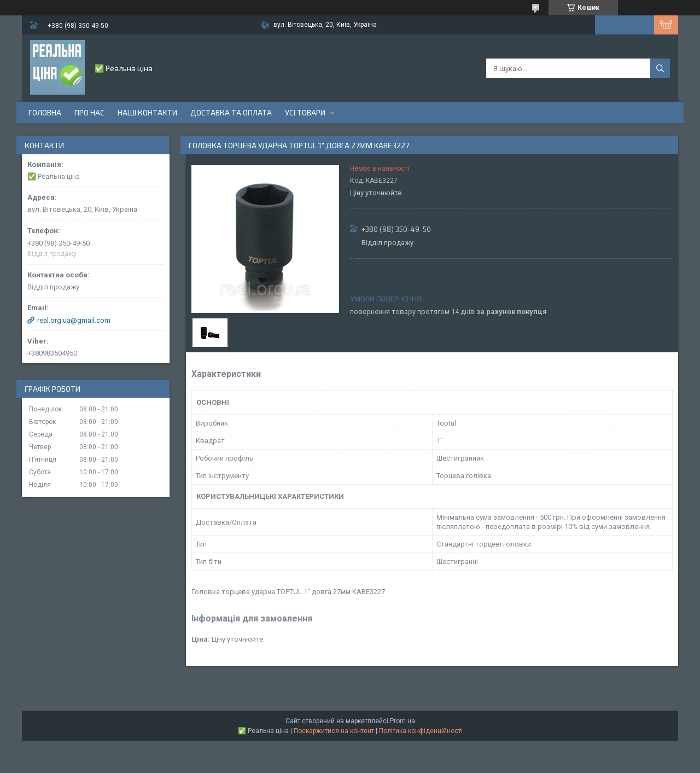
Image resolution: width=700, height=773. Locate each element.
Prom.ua (402, 721)
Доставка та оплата (231, 112)
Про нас (89, 112)
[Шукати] (660, 68)
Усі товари (305, 112)
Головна (45, 112)
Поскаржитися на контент (334, 731)
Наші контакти (147, 112)
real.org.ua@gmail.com (74, 320)
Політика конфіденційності (421, 731)
